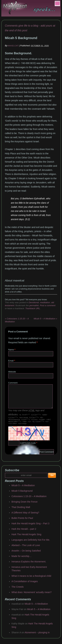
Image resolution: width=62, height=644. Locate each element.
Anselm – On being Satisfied (26, 553)
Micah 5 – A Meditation (23, 487)
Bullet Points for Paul (22, 520)
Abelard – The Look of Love (26, 547)
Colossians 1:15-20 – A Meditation (29, 498)
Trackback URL (33, 308)
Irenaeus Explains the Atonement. (29, 564)
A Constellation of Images (25, 583)
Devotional (34, 302)
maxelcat (13, 46)
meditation (45, 302)
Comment (13, 383)
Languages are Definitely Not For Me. (31, 542)
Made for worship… (22, 558)
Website (12, 372)
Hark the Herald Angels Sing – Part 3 (31, 525)
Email (11, 361)
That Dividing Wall (21, 509)
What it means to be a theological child (31, 578)
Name (11, 350)
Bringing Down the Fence (25, 504)
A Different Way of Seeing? (25, 515)
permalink (34, 305)
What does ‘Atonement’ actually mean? (32, 594)
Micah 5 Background (22, 493)
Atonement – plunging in (37, 634)
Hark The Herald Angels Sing (26, 536)
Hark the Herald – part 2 (24, 531)
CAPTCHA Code (28, 445)
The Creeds (18, 589)
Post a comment (48, 305)
